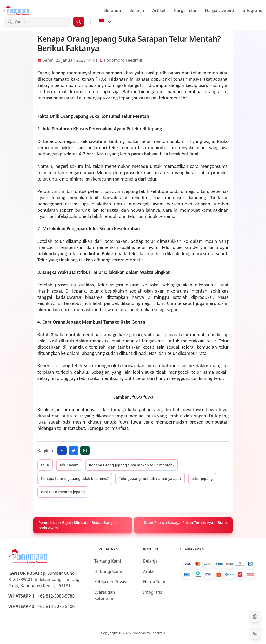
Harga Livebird (220, 10)
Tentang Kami (108, 561)
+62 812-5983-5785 (56, 596)
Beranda (112, 10)
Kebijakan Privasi (111, 582)
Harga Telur (185, 10)
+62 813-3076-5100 (56, 606)
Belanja (137, 10)
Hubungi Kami (108, 571)
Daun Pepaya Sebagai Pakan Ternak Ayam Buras (186, 522)
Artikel (159, 10)
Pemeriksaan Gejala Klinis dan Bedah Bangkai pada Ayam (78, 525)
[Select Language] (105, 22)
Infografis (252, 10)
